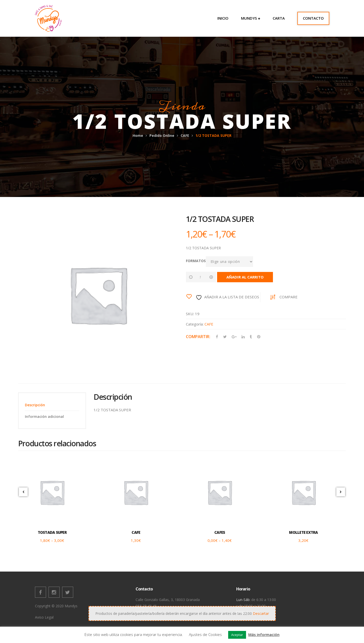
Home (138, 135)
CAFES (220, 532)
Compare (289, 297)
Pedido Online (162, 135)
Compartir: (198, 337)
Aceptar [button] (237, 635)
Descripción (35, 405)
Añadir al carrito (245, 277)
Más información (264, 634)
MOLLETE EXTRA (303, 532)
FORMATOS (196, 261)
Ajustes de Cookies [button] (205, 634)
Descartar (261, 613)
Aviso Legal (44, 617)
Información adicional (44, 416)
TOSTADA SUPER (52, 532)
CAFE (185, 135)
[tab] (52, 405)
